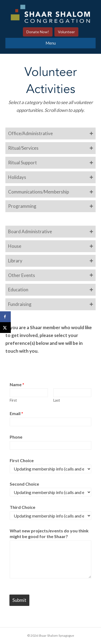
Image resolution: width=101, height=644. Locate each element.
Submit (19, 600)
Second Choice (24, 484)
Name (17, 384)
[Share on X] (5, 328)
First (13, 400)
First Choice (22, 460)
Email (16, 413)
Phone (16, 437)
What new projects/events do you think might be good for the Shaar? (49, 533)
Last (57, 400)
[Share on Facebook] (5, 317)
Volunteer (66, 32)
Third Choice (22, 507)
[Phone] (50, 445)
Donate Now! (38, 32)
